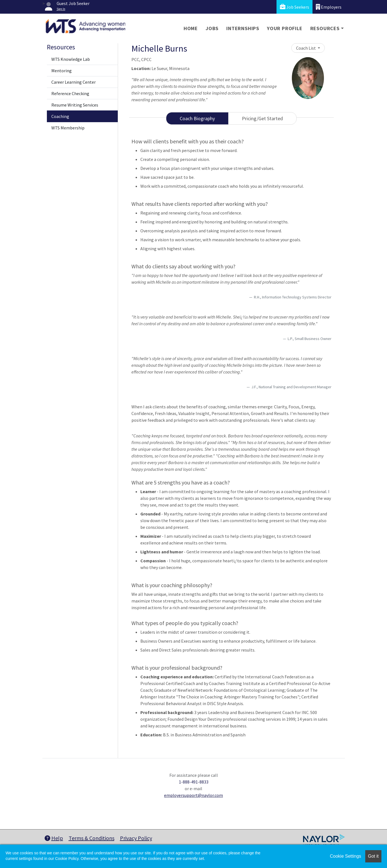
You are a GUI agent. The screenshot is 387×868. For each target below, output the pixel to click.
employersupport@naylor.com (193, 795)
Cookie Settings (345, 856)
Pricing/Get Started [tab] (262, 118)
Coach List (306, 48)
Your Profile (285, 28)
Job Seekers (295, 7)
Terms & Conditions (92, 838)
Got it (373, 856)
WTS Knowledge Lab (71, 59)
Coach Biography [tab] (197, 118)
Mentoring (62, 71)
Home (191, 28)
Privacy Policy (136, 838)
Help (54, 838)
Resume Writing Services (75, 105)
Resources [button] (325, 28)
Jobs (212, 28)
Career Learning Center (74, 82)
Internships (243, 28)
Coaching (60, 116)
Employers (329, 7)
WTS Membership (68, 128)
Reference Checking (70, 93)
